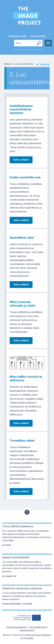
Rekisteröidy (38, 36)
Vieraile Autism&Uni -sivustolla (17, 604)
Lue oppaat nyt (9, 576)
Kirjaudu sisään (18, 36)
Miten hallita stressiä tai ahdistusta (26, 379)
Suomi (41, 50)
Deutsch (21, 50)
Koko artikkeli (21, 160)
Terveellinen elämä (22, 441)
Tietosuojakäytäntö (38, 627)
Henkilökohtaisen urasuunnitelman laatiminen (21, 109)
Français (35, 50)
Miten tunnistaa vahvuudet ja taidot (23, 304)
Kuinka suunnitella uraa (25, 177)
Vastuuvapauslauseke (16, 627)
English (15, 50)
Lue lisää (6, 545)
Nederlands (28, 50)
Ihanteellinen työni (22, 238)
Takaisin (43, 64)
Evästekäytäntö (27, 630)
